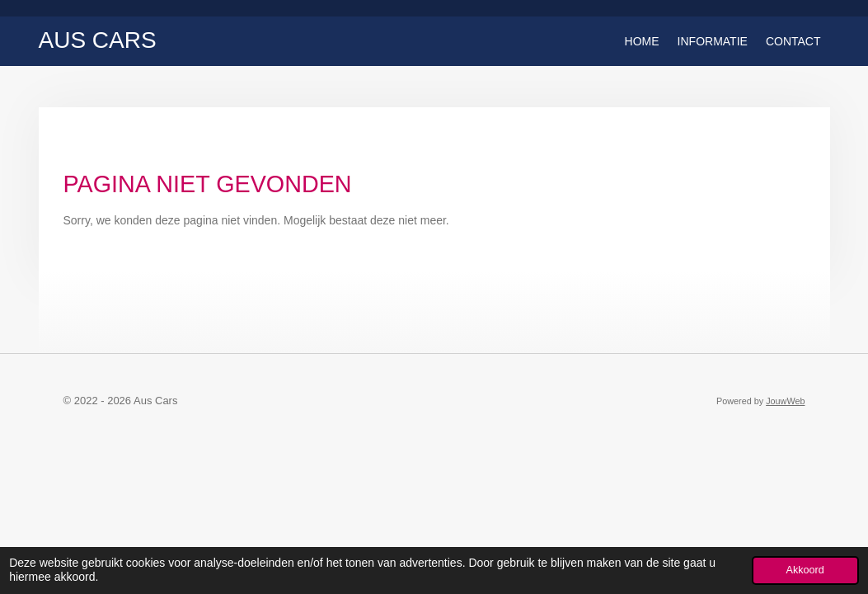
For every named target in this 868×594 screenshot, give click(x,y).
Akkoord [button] (805, 570)
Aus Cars (98, 40)
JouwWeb (785, 401)
